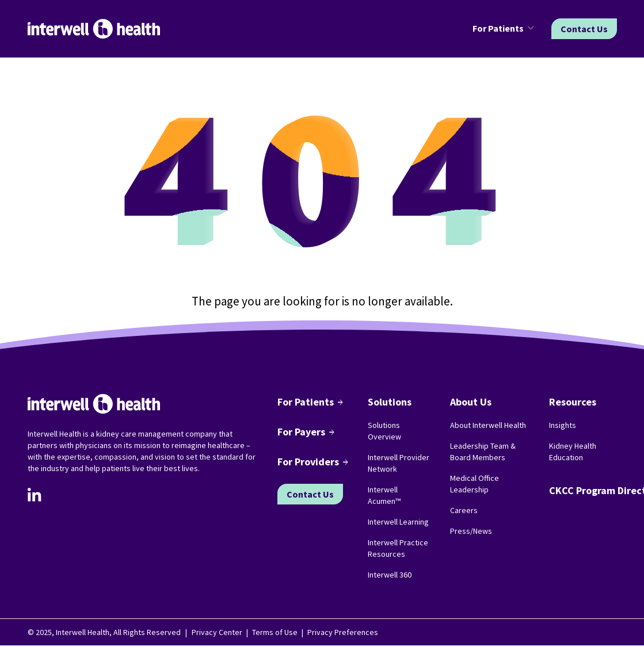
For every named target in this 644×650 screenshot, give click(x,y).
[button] (505, 29)
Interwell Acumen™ (384, 495)
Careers (464, 510)
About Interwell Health (488, 425)
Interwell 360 (390, 575)
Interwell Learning (398, 522)
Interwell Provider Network (399, 463)
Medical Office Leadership (475, 484)
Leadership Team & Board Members (483, 452)
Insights (563, 425)
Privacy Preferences (343, 632)
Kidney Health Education (573, 452)
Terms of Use (275, 632)
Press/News (471, 531)
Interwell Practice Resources (398, 548)
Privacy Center (217, 632)
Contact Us (584, 29)
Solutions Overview (384, 431)
